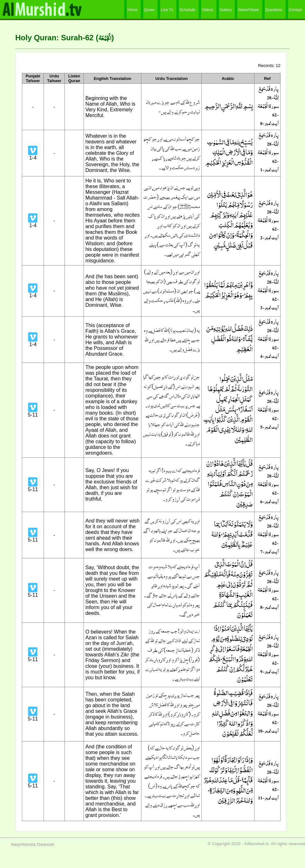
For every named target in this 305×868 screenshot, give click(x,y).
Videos (207, 10)
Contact (295, 10)
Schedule (187, 10)
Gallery (226, 10)
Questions (274, 10)
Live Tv (167, 10)
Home (132, 10)
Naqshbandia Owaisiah (33, 845)
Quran (149, 10)
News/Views (248, 10)
